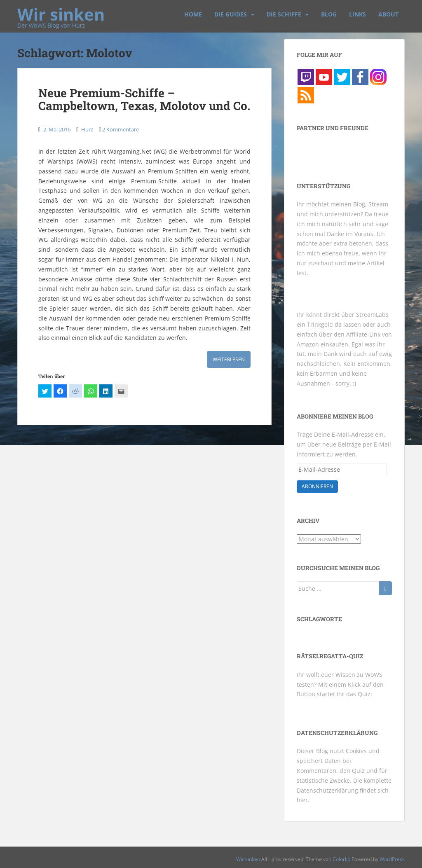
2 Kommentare (121, 129)
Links (358, 14)
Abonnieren (317, 486)
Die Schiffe (284, 14)
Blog (329, 14)
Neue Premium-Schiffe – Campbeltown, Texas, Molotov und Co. (144, 99)
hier (302, 800)
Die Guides (231, 14)
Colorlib (341, 859)
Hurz (87, 129)
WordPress (392, 859)
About (388, 14)
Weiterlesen (229, 359)
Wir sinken (61, 10)
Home (193, 14)
